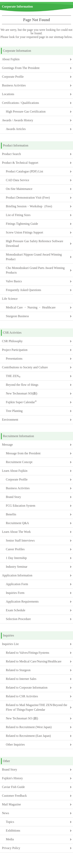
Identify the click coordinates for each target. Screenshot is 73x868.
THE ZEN (13, 376)
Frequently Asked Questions (23, 290)
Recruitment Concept (19, 462)
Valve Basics (14, 281)
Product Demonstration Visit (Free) (28, 198)
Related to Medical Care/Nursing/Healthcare (34, 661)
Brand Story (13, 497)
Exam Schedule (16, 610)
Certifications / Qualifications (20, 103)
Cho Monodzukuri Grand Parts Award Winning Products (35, 270)
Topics (10, 822)
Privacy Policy (11, 848)
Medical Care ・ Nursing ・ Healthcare (31, 307)
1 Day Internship (16, 558)
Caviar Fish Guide (13, 787)
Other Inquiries (15, 744)
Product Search (11, 154)
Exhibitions (13, 831)
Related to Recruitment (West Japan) (29, 727)
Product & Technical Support (20, 163)
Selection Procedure (18, 619)
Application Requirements (22, 601)
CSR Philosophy (12, 341)
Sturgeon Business (17, 316)
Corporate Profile (13, 77)
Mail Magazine (11, 804)
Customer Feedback (14, 796)
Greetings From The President (21, 68)
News (5, 813)
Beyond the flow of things (22, 385)
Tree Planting (14, 411)
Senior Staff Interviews (20, 540)
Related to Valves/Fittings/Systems (28, 653)
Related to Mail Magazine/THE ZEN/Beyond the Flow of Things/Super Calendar (36, 707)
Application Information (17, 575)
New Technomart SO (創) (22, 718)
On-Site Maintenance (19, 189)
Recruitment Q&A (17, 523)
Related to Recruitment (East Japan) (28, 736)
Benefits (11, 514)
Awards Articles (16, 129)
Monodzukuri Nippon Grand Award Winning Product (34, 257)
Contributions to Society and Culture (25, 367)
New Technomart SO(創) (22, 393)
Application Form (17, 584)
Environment (10, 420)
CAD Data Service (18, 180)
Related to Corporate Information (27, 688)
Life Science (10, 299)
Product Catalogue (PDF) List (25, 171)
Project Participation (15, 350)
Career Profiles (15, 549)
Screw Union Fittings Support (25, 232)
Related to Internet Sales (21, 679)
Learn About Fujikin (15, 471)
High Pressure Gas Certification (26, 112)
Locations (8, 94)
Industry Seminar (17, 567)
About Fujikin (11, 59)
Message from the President (23, 453)
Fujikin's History (12, 778)
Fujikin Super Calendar (21, 402)
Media (10, 839)
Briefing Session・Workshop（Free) (29, 206)
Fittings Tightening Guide (22, 224)
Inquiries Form (15, 593)
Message (7, 445)
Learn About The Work (16, 532)
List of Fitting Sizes (18, 215)
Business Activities (14, 85)
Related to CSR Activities (22, 696)
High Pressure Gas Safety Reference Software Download (35, 243)
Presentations (14, 359)
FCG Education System (21, 506)
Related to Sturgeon (18, 670)
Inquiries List (10, 644)
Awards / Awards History (18, 120)
